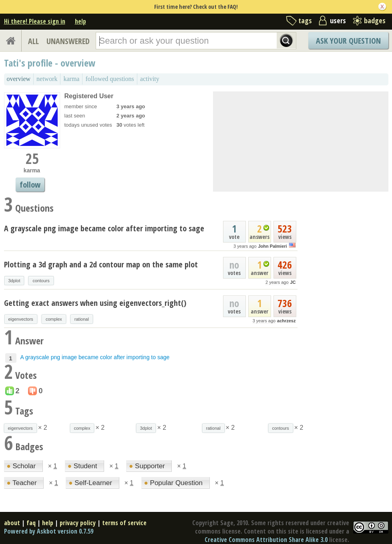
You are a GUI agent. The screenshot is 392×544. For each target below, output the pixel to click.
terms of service (124, 523)
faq (31, 523)
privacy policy (78, 523)
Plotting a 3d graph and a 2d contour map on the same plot (101, 264)
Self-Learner (91, 483)
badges (375, 20)
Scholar (22, 466)
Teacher (23, 483)
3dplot (14, 281)
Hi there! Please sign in (35, 21)
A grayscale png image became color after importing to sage (104, 228)
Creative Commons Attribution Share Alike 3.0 (266, 540)
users (338, 20)
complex (54, 319)
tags (305, 20)
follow (30, 185)
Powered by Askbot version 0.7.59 (49, 531)
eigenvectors (21, 319)
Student (83, 466)
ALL (33, 41)
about (12, 523)
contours (41, 281)
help (80, 21)
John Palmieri (272, 246)
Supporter (148, 466)
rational (82, 319)
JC (293, 282)
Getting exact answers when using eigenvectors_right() (95, 303)
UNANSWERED (68, 41)
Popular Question (174, 483)
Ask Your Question (348, 41)
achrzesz (286, 321)
